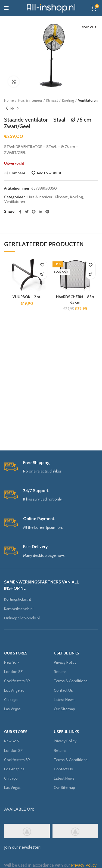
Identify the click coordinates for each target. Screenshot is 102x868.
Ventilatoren (88, 100)
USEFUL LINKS (67, 653)
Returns (60, 672)
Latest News (64, 700)
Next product (18, 108)
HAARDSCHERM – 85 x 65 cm (75, 299)
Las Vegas (12, 709)
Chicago (11, 700)
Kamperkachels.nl (19, 609)
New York (12, 662)
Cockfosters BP (17, 681)
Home (9, 100)
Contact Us (63, 690)
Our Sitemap (64, 709)
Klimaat (52, 100)
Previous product (7, 108)
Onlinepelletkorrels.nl (22, 618)
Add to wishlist (49, 173)
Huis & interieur (30, 100)
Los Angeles (14, 690)
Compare (17, 173)
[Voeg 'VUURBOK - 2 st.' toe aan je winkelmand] (42, 274)
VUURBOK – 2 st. (27, 297)
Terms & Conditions (71, 681)
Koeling (68, 100)
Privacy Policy (65, 662)
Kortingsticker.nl (17, 599)
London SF (13, 672)
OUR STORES (16, 653)
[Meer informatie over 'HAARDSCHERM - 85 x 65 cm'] (90, 274)
